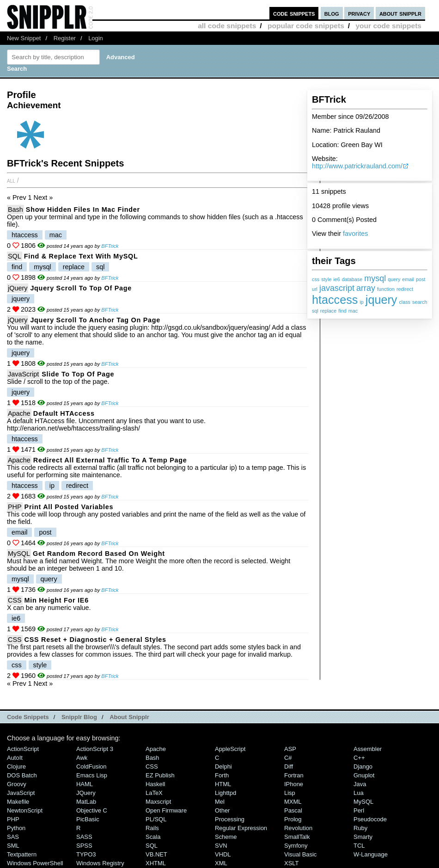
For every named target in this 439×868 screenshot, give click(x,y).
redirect (405, 289)
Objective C (92, 810)
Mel (220, 802)
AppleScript (230, 749)
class (405, 302)
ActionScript (23, 749)
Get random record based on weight (99, 554)
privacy (359, 13)
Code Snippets (28, 717)
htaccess (335, 300)
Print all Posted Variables (69, 507)
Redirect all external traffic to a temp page (110, 460)
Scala (153, 837)
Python (16, 828)
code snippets (294, 13)
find (342, 311)
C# (288, 758)
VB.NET (156, 854)
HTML (223, 784)
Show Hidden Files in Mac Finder (83, 209)
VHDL (223, 854)
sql (315, 311)
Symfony (296, 846)
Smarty (363, 837)
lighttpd (226, 793)
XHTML (156, 863)
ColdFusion (91, 766)
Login (96, 38)
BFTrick (110, 246)
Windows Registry (100, 863)
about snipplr (400, 13)
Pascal (293, 810)
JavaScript (23, 374)
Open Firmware (166, 810)
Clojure (16, 766)
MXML (293, 802)
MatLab (86, 802)
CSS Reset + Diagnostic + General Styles (95, 640)
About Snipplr (129, 717)
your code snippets (388, 26)
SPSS (84, 846)
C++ (359, 758)
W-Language (371, 854)
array (366, 288)
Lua (359, 793)
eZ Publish (160, 775)
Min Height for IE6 (57, 600)
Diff (289, 766)
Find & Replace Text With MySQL (81, 256)
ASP (290, 749)
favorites (355, 234)
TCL (359, 846)
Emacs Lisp (92, 775)
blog (332, 13)
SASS (84, 837)
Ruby (360, 828)
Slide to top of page (78, 374)
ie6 (336, 279)
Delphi (223, 766)
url (315, 289)
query (394, 279)
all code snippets (227, 26)
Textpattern (22, 854)
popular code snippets (306, 26)
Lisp (290, 793)
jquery (381, 300)
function (386, 289)
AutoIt (15, 758)
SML (13, 846)
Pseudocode (370, 819)
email (408, 279)
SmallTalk (297, 837)
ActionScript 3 (95, 749)
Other (222, 810)
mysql (375, 278)
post (421, 279)
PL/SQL (156, 819)
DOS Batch (22, 775)
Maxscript (158, 802)
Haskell (155, 784)
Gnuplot (364, 775)
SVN (221, 846)
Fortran (294, 775)
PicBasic (88, 819)
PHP (15, 507)
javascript (337, 288)
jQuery (18, 288)
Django (363, 766)
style (326, 279)
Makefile (18, 802)
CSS (15, 600)
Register (65, 38)
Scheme (226, 837)
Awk (82, 758)
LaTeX (154, 793)
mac (353, 311)
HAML (85, 784)
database (352, 279)
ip (361, 302)
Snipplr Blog (79, 717)
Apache (19, 413)
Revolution (298, 828)
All (11, 180)
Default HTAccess (64, 413)
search (420, 302)
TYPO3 (86, 854)
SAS (13, 837)
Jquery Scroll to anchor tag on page (95, 320)
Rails (152, 828)
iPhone (294, 784)
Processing (230, 819)
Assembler (368, 749)
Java (360, 784)
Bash (15, 209)
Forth (222, 775)
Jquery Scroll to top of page (81, 288)
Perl (359, 810)
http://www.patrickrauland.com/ (357, 166)
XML (221, 863)
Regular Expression (241, 828)
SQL (15, 256)
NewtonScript (25, 810)
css (316, 279)
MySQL (19, 554)
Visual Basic (300, 854)
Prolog (293, 819)
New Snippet (24, 38)
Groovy (17, 784)
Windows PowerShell (35, 863)
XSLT (291, 863)
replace (328, 311)
